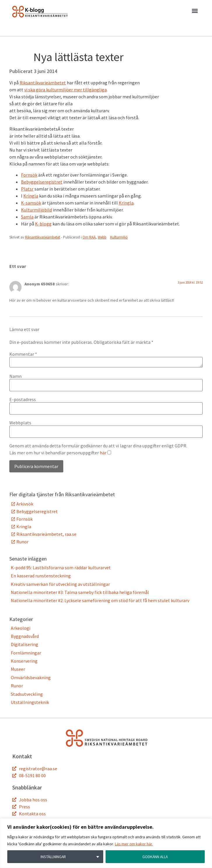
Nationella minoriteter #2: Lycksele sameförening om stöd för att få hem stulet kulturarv (100, 600)
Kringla (31, 196)
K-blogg (43, 224)
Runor (22, 542)
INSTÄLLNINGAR (53, 857)
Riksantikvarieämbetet (43, 83)
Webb (102, 237)
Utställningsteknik (30, 702)
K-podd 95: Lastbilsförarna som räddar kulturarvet (61, 568)
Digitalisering (24, 644)
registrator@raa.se (38, 769)
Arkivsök (25, 504)
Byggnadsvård (25, 636)
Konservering (24, 661)
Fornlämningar (26, 653)
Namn (15, 376)
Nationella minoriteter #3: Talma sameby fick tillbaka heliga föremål (80, 592)
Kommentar (23, 354)
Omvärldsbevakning (31, 677)
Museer (18, 669)
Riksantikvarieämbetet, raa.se (46, 534)
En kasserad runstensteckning (41, 576)
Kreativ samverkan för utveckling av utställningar (60, 584)
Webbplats (20, 423)
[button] (195, 12)
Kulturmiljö (119, 237)
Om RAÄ (89, 237)
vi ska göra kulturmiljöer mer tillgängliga (65, 90)
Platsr (27, 189)
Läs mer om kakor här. (134, 844)
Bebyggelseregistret (42, 182)
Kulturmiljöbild (36, 210)
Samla (27, 217)
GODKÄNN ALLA (155, 857)
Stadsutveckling (27, 694)
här (103, 453)
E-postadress (23, 399)
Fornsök (29, 175)
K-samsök (31, 203)
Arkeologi (21, 628)
